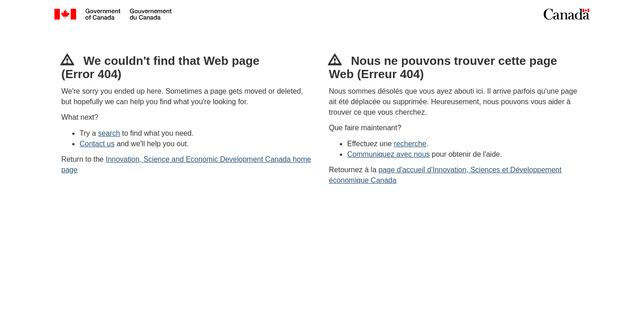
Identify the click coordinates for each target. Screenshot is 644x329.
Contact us (97, 144)
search (109, 133)
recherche (410, 144)
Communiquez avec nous (389, 154)
